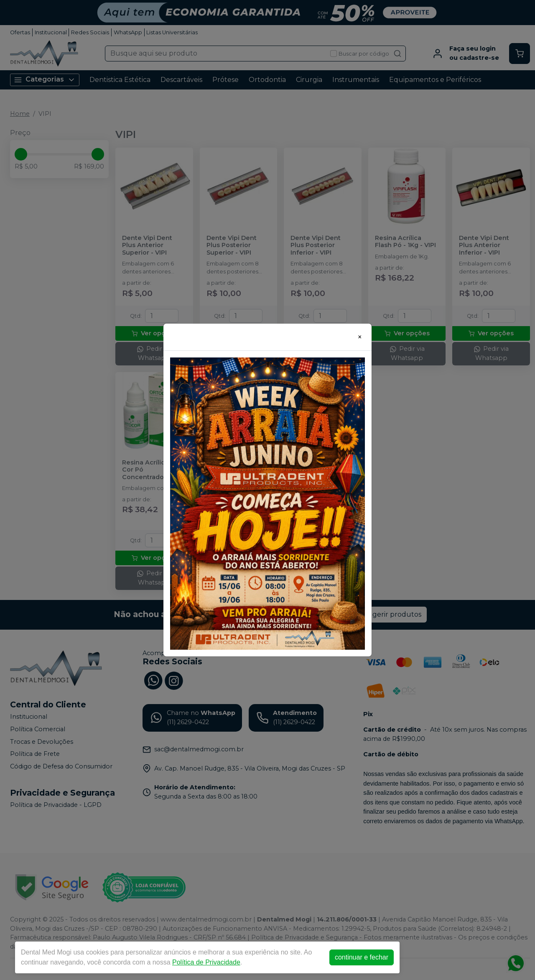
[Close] (360, 337)
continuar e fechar (362, 957)
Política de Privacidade (206, 962)
